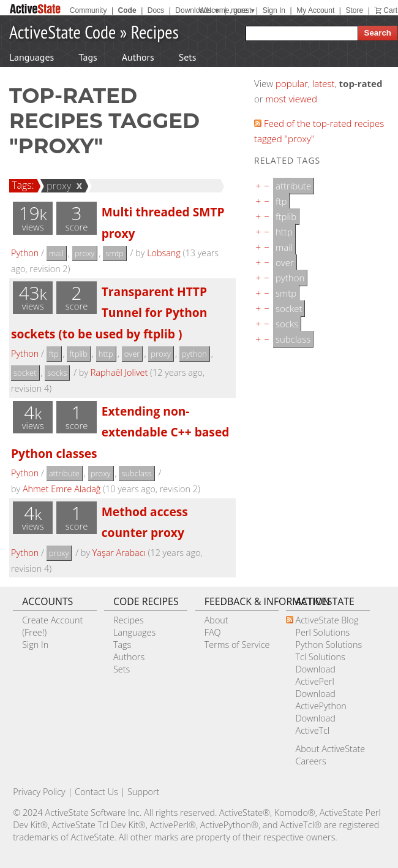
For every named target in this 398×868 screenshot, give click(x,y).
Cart (390, 10)
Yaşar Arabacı (119, 553)
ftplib (78, 354)
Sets (188, 57)
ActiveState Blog (327, 620)
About (216, 620)
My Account (315, 10)
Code (127, 10)
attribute (64, 473)
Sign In (274, 10)
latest (324, 83)
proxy (57, 186)
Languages (32, 57)
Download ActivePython (321, 700)
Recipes (155, 32)
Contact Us (96, 792)
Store (354, 10)
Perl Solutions (322, 632)
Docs (156, 10)
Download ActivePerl (315, 675)
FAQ (213, 632)
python (194, 354)
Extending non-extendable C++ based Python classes (120, 432)
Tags (88, 57)
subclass (136, 473)
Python (25, 253)
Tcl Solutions (320, 657)
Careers (310, 761)
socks (57, 373)
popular (292, 83)
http (106, 354)
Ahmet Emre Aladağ (62, 489)
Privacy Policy (39, 792)
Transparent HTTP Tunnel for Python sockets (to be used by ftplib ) (109, 313)
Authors (138, 57)
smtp (115, 253)
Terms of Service (237, 645)
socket (25, 373)
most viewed (291, 99)
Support (143, 792)
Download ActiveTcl (315, 724)
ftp (54, 354)
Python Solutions (329, 645)
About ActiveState (330, 749)
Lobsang (164, 253)
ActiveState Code (62, 32)
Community (88, 10)
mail (56, 253)
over (132, 354)
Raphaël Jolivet (119, 372)
